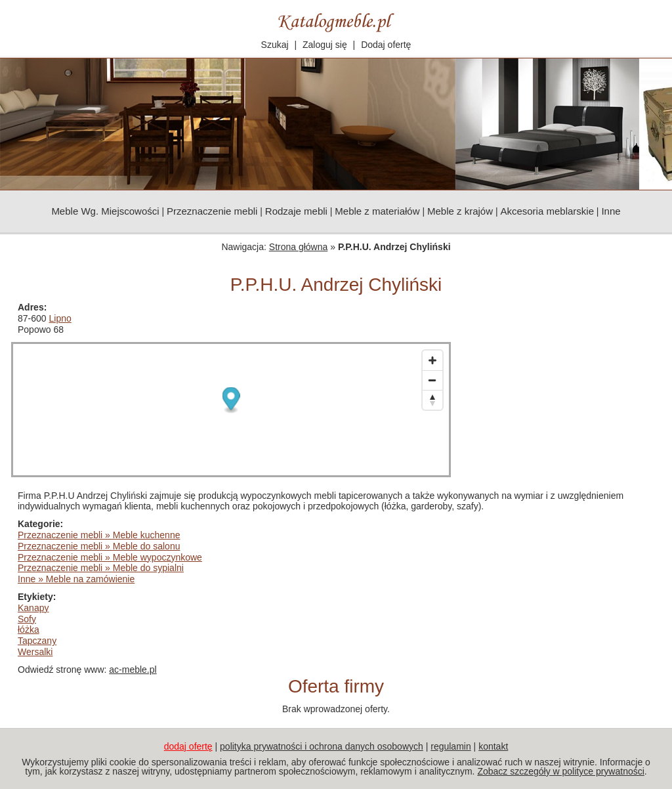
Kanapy (33, 608)
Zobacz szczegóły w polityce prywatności (560, 771)
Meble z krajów (460, 211)
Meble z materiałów (377, 211)
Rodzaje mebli (296, 211)
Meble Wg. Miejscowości (105, 211)
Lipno (60, 318)
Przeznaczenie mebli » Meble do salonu (99, 546)
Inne (611, 211)
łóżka (29, 629)
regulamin (451, 746)
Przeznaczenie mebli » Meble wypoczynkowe (110, 557)
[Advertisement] (562, 384)
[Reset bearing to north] (432, 400)
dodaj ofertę (188, 746)
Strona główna (299, 247)
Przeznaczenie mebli (212, 211)
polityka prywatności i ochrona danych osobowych (322, 746)
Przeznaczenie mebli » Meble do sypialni (101, 568)
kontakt (493, 746)
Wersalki (35, 652)
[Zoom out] (432, 380)
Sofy (27, 619)
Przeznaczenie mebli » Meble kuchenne (99, 535)
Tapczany (37, 641)
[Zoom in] (432, 360)
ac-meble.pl (133, 670)
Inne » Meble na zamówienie (76, 579)
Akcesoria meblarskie (547, 211)
